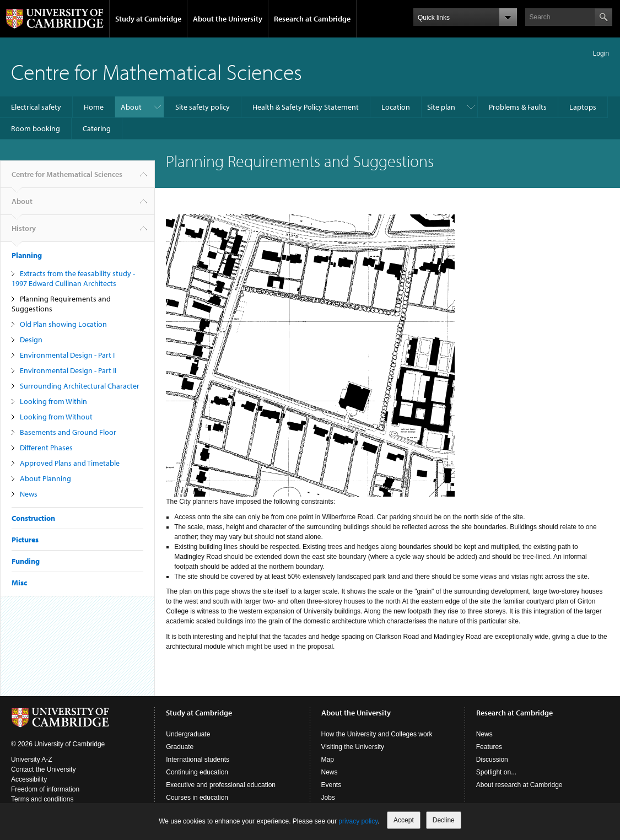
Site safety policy (203, 107)
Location (396, 107)
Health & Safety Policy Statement (306, 107)
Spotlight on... (496, 772)
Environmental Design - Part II (68, 370)
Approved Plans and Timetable (70, 463)
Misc (19, 583)
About (131, 107)
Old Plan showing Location (63, 324)
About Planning (45, 478)
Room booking (36, 128)
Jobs (328, 798)
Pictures (25, 540)
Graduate (180, 747)
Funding (26, 561)
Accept (404, 820)
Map (328, 760)
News (29, 494)
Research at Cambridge (312, 19)
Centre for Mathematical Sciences (157, 71)
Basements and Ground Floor (68, 432)
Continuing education (197, 772)
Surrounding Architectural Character (80, 386)
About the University (228, 19)
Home (94, 107)
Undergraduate (188, 734)
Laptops (583, 107)
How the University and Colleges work (377, 734)
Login (601, 53)
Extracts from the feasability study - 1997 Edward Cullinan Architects (73, 278)
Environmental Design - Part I (67, 355)
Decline (444, 820)
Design (31, 340)
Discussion (492, 760)
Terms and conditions (42, 799)
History (24, 233)
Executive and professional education (221, 785)
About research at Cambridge (519, 785)
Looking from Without (56, 417)
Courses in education (197, 798)
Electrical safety (36, 107)
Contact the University (43, 769)
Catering (97, 128)
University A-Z (32, 760)
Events (331, 785)
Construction (33, 518)
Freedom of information (45, 789)
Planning (27, 255)
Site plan (441, 107)
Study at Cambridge (148, 19)
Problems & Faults (518, 107)
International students (198, 760)
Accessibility (29, 779)
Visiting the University (353, 747)
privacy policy (358, 821)
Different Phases (46, 448)
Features (489, 747)
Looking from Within (53, 401)
